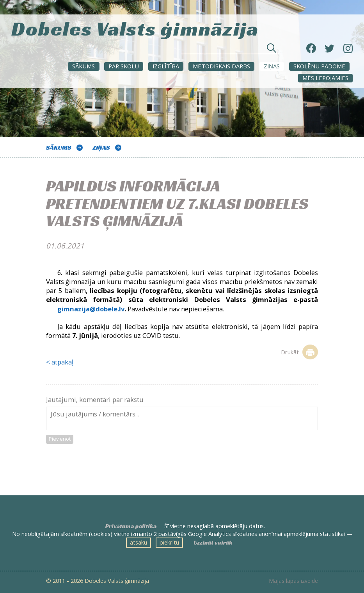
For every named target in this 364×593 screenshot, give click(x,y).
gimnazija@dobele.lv (91, 309)
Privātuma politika (131, 526)
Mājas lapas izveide (293, 581)
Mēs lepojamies (325, 78)
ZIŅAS (272, 66)
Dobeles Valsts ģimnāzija (135, 28)
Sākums (83, 66)
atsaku (138, 542)
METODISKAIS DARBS (221, 66)
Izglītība (166, 66)
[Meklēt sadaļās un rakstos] (230, 50)
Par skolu (124, 66)
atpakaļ (62, 362)
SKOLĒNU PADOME (319, 66)
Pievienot (60, 439)
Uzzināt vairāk (213, 543)
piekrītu (169, 542)
